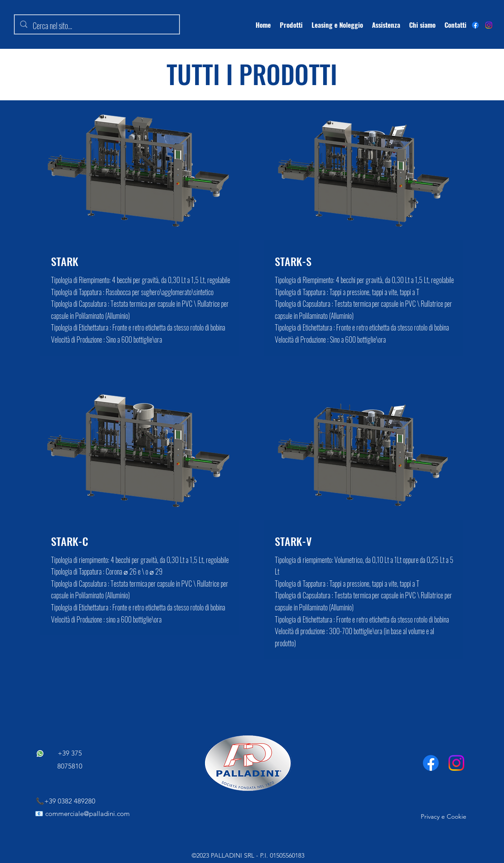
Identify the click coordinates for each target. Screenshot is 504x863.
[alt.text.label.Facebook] (475, 25)
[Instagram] (489, 25)
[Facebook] (431, 763)
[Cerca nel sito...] (96, 26)
